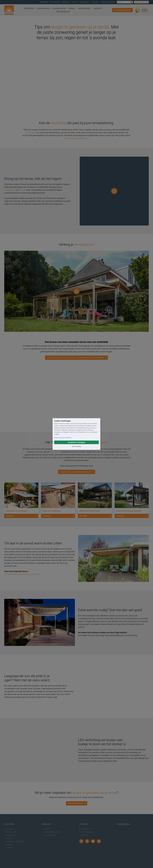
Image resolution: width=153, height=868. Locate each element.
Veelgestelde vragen (108, 2)
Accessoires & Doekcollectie (14, 841)
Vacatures (95, 2)
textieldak (22, 190)
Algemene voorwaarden (51, 832)
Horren (72, 8)
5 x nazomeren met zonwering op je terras (22, 574)
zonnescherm (31, 133)
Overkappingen (44, 8)
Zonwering (30, 8)
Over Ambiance (55, 2)
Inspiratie (98, 8)
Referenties (44, 2)
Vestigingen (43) (63, 12)
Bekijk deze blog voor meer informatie (75, 472)
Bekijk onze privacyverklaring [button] (63, 438)
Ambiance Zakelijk (141, 2)
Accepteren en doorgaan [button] (76, 442)
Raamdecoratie (60, 8)
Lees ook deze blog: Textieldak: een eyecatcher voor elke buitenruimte (75, 358)
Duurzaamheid (84, 2)
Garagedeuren (84, 8)
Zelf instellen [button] (77, 446)
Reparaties (66, 2)
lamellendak (55, 452)
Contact (74, 2)
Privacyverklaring (49, 835)
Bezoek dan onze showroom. (76, 138)
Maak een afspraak (75, 803)
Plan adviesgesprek (122, 10)
